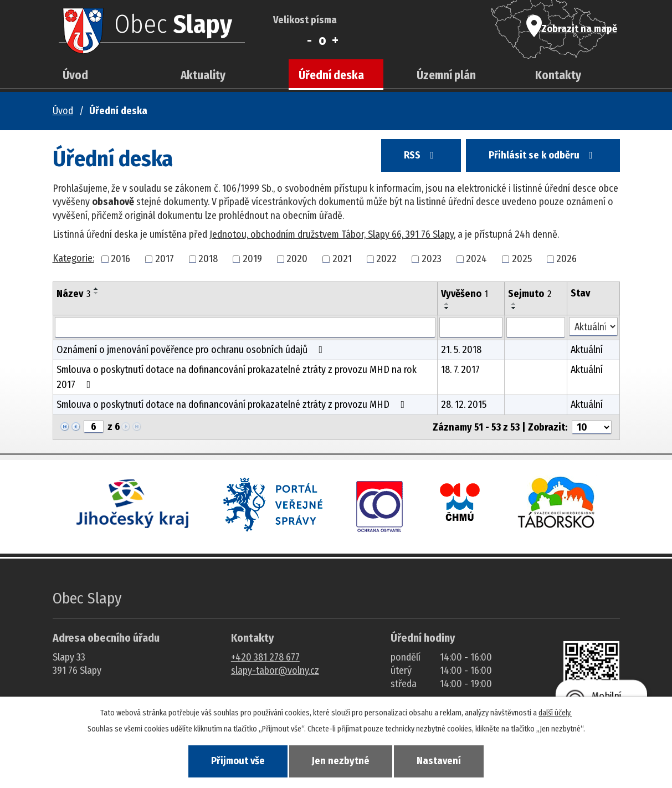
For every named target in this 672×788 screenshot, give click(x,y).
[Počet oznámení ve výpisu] (592, 427)
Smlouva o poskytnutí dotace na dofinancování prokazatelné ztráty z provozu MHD (233, 405)
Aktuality (203, 75)
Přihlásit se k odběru (542, 156)
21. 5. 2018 (461, 350)
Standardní (322, 40)
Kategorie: (73, 258)
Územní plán (446, 75)
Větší (335, 40)
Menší (309, 40)
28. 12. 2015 (464, 405)
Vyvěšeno (465, 294)
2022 (386, 259)
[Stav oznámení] (593, 327)
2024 (476, 259)
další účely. (555, 712)
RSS (418, 156)
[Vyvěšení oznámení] (471, 328)
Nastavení (441, 761)
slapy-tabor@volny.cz (275, 671)
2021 (342, 259)
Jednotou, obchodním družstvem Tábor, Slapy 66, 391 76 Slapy (332, 234)
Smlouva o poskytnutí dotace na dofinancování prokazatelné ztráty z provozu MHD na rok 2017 (237, 377)
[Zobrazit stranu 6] (94, 427)
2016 (120, 259)
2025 (522, 259)
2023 (432, 259)
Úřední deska (331, 75)
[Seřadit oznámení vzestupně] (96, 289)
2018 (208, 259)
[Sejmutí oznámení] (536, 328)
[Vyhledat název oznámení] (245, 328)
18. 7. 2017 (460, 370)
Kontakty (558, 75)
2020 (297, 259)
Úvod (75, 75)
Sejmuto (530, 294)
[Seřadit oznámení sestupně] (96, 293)
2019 (252, 259)
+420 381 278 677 (265, 657)
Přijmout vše (236, 761)
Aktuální (587, 350)
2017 (165, 259)
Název (73, 294)
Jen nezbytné (341, 761)
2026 (566, 259)
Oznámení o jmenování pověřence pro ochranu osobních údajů (192, 350)
